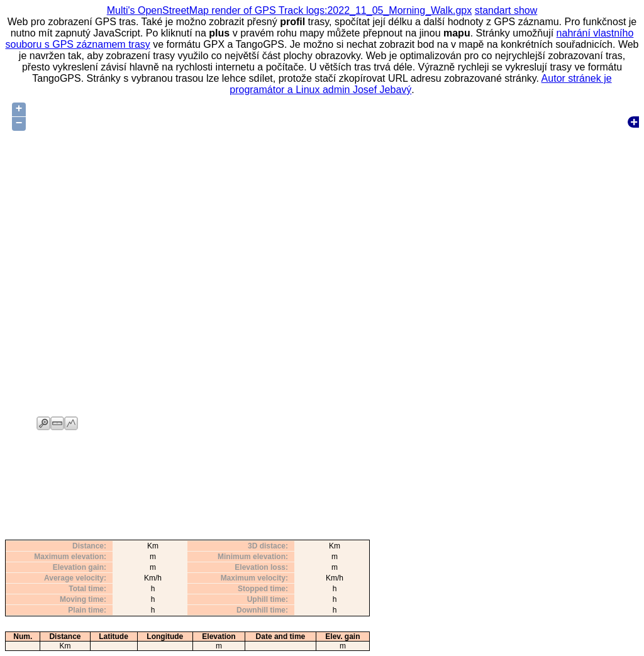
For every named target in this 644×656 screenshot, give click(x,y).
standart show (506, 10)
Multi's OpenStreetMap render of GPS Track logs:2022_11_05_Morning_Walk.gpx (290, 10)
